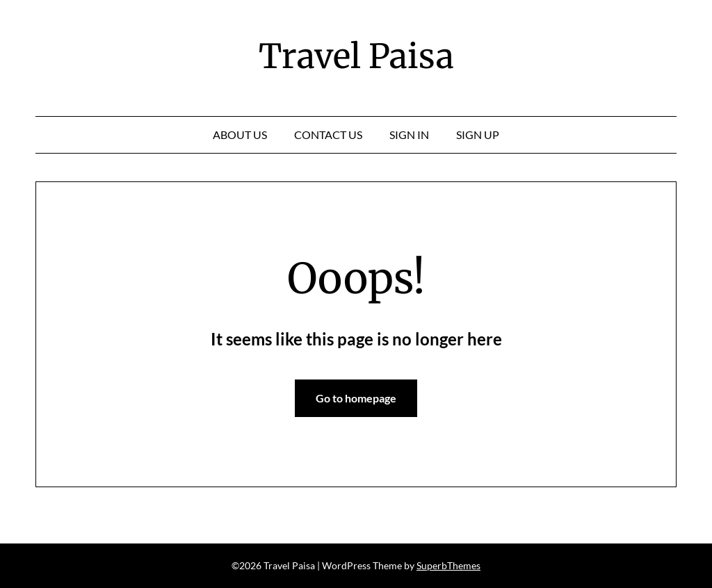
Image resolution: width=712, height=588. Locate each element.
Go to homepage (356, 398)
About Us (240, 134)
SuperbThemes (448, 565)
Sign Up (478, 134)
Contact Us (328, 134)
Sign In (409, 134)
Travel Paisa (356, 56)
